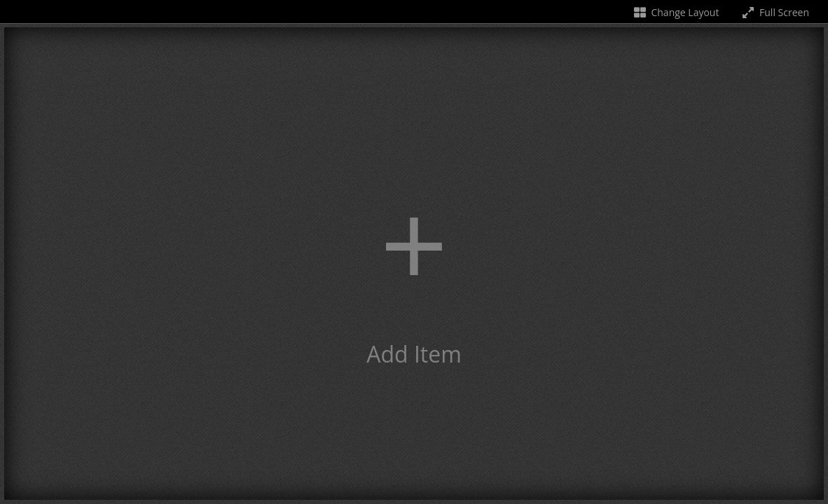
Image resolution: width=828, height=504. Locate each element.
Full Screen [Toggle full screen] (774, 12)
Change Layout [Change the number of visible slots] (676, 12)
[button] (414, 264)
